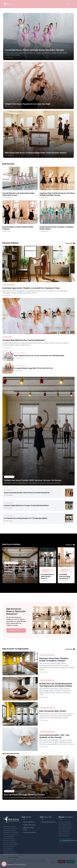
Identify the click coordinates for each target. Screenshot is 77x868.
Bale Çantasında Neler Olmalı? (53, 711)
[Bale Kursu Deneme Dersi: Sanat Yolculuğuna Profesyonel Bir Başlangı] (20, 565)
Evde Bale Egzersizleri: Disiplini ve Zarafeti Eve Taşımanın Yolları (31, 288)
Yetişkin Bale (9, 477)
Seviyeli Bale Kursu (29, 832)
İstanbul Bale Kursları (48, 822)
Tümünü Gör (70, 243)
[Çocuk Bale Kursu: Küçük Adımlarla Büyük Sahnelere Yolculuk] (38, 37)
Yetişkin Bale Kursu (29, 825)
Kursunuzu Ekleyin (16, 630)
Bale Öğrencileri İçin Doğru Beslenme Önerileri (24, 795)
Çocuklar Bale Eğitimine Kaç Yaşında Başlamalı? (24, 340)
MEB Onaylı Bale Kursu (28, 829)
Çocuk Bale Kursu (28, 822)
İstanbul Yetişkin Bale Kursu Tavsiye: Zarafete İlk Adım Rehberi (26, 505)
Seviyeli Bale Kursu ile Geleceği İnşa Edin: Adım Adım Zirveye (19, 194)
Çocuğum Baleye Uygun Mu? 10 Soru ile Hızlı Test (33, 368)
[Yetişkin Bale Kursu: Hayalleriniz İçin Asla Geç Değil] (38, 85)
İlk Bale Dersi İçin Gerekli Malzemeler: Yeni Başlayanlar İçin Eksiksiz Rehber (56, 685)
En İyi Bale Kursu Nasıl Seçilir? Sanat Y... (47, 576)
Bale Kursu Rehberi (11, 563)
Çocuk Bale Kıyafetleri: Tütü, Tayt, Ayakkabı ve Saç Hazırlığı (55, 736)
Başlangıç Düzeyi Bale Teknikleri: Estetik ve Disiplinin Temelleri (54, 660)
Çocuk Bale (7, 337)
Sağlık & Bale (9, 791)
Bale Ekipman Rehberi (47, 655)
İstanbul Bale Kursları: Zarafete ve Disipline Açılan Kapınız (57, 228)
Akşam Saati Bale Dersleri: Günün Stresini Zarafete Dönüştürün (27, 493)
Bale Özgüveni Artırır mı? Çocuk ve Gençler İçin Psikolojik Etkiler (39, 356)
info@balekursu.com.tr (69, 840)
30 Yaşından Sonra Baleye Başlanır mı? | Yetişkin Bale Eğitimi (26, 518)
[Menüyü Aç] (73, 4)
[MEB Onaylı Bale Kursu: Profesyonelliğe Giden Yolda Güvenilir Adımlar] (38, 134)
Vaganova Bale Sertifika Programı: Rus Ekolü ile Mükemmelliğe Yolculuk (57, 194)
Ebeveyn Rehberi (9, 285)
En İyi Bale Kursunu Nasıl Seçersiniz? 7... (65, 576)
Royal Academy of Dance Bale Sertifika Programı (18, 228)
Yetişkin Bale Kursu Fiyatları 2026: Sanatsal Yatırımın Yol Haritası (33, 480)
